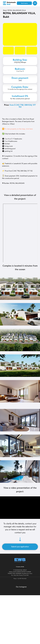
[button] (24, 3)
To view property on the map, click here (19, 129)
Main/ (5, 10)
